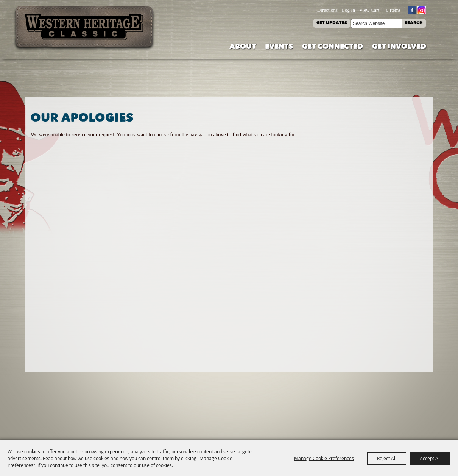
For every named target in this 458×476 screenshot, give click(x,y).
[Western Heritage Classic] (85, 28)
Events (279, 47)
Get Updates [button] (332, 23)
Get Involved (399, 47)
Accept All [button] (430, 458)
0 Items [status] (393, 10)
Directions (327, 10)
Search (414, 23)
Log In (348, 10)
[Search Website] (376, 23)
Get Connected (333, 47)
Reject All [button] (387, 458)
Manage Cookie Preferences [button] (324, 458)
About (243, 47)
